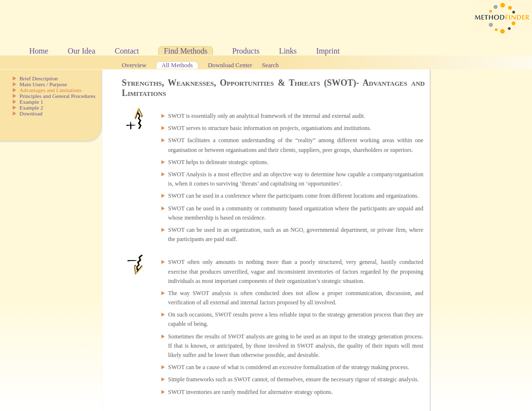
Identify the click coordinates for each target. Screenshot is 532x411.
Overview (134, 65)
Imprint (328, 51)
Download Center (230, 65)
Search (270, 65)
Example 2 (31, 108)
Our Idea (81, 51)
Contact (127, 51)
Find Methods (185, 51)
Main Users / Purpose (43, 84)
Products (246, 51)
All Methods (177, 65)
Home (39, 51)
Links (288, 51)
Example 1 (31, 102)
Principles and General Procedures (57, 96)
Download (31, 113)
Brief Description (39, 78)
